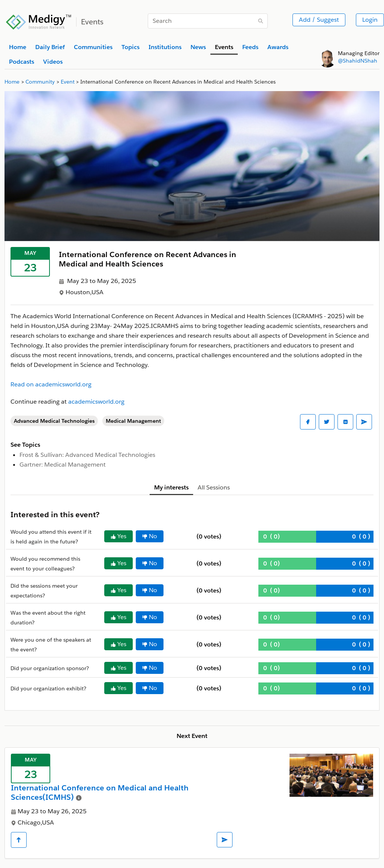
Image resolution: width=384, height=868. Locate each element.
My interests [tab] (171, 487)
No (150, 536)
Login (370, 20)
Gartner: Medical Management (63, 465)
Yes (118, 536)
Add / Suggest (319, 20)
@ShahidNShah (358, 61)
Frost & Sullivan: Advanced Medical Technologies (87, 455)
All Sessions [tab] (214, 487)
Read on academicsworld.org (51, 384)
